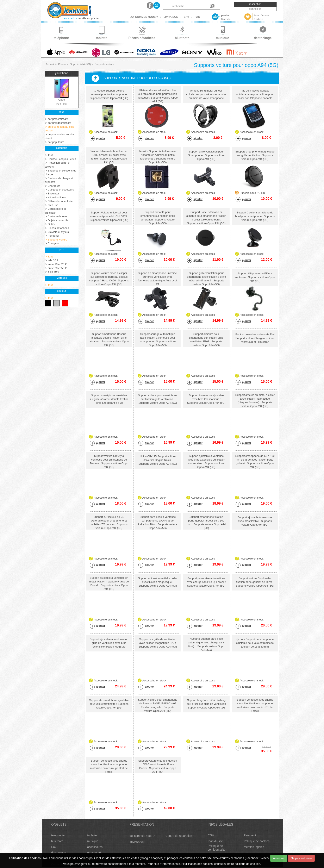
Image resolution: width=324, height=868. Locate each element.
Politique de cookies (257, 841)
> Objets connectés (57, 220)
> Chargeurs (52, 186)
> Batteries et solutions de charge (61, 173)
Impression (137, 842)
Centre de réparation (179, 836)
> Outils (50, 224)
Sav (54, 847)
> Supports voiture (56, 240)
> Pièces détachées (57, 228)
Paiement (250, 835)
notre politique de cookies (244, 864)
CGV (211, 835)
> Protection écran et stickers (57, 165)
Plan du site (215, 841)
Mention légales (254, 847)
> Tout (49, 155)
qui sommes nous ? (142, 836)
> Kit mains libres (55, 197)
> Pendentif (52, 236)
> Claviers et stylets (57, 232)
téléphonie (58, 835)
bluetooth (57, 841)
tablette (92, 835)
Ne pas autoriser (301, 858)
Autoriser (279, 858)
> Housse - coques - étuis (60, 159)
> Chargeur (52, 243)
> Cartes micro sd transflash (56, 211)
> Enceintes (52, 193)
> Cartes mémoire (56, 216)
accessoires (95, 847)
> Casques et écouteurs (59, 190)
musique (93, 841)
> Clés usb (51, 205)
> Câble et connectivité (59, 201)
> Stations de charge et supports (59, 180)
